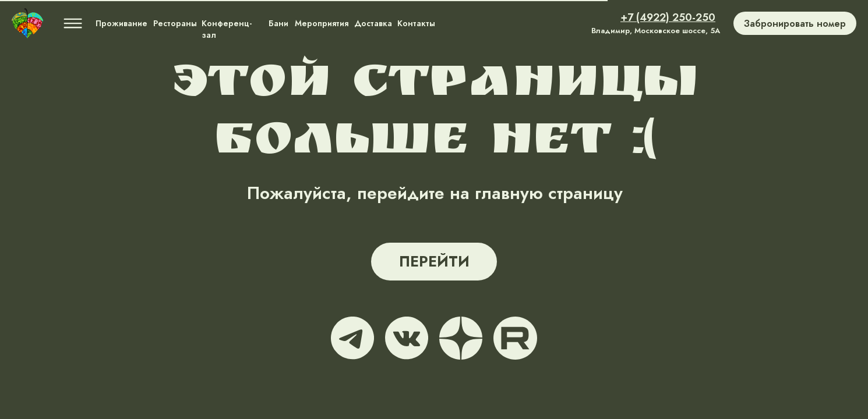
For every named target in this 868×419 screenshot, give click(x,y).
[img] (27, 23)
